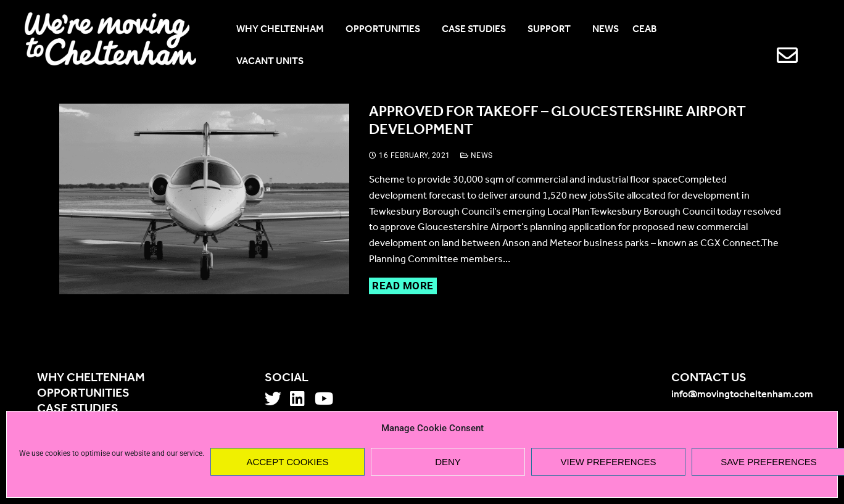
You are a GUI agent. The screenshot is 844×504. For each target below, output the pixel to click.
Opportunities (83, 394)
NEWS (606, 30)
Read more (403, 286)
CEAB (649, 30)
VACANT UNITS (270, 62)
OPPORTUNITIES (387, 30)
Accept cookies (287, 462)
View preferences (608, 462)
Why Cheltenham (91, 378)
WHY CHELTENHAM (284, 30)
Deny (448, 462)
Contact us (709, 378)
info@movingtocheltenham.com (742, 395)
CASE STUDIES (478, 30)
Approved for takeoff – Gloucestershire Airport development (557, 121)
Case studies (78, 409)
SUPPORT (553, 30)
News (477, 155)
